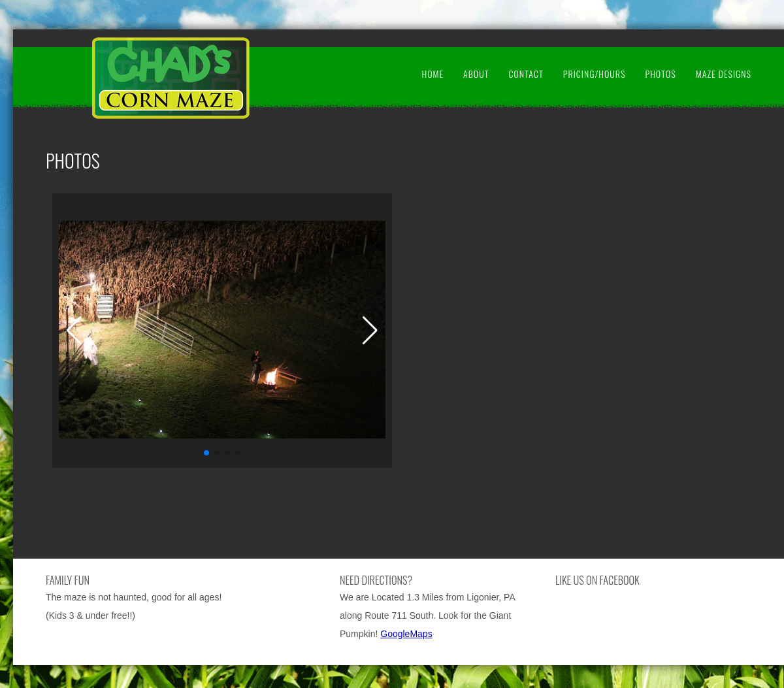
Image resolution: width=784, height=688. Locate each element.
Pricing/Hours (595, 74)
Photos (660, 74)
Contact (526, 74)
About (476, 74)
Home (433, 74)
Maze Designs (724, 74)
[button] (206, 453)
